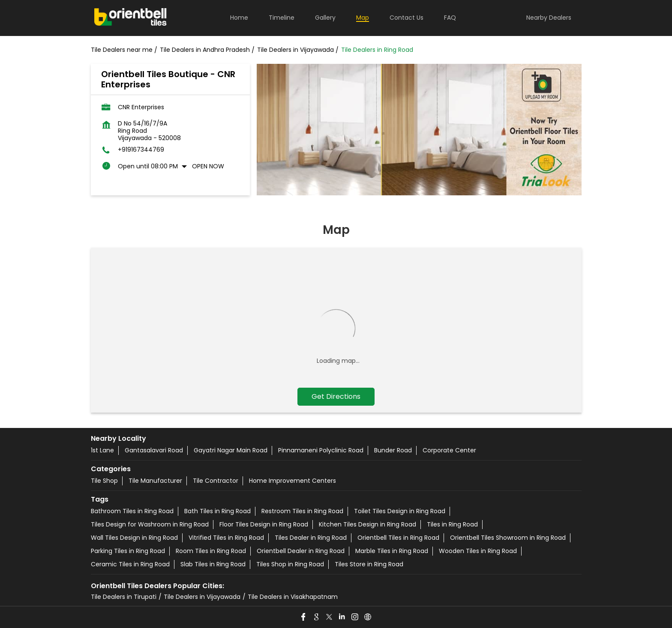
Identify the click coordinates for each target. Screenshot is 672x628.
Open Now (208, 166)
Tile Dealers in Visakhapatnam (293, 597)
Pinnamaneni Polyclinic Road (321, 450)
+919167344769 (141, 150)
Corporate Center (449, 450)
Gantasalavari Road (154, 450)
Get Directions (336, 396)
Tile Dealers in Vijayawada (202, 597)
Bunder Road (393, 450)
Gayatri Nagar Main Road (231, 450)
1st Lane (102, 450)
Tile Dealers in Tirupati (124, 597)
